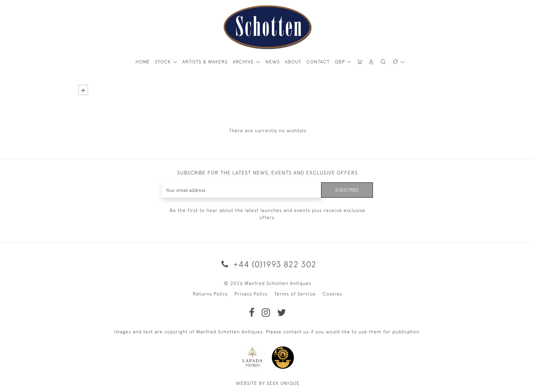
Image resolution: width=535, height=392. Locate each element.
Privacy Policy (251, 294)
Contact (318, 62)
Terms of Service (295, 294)
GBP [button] (341, 62)
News (273, 62)
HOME (143, 62)
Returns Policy (210, 294)
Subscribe (347, 190)
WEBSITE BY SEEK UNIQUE (268, 383)
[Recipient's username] (242, 190)
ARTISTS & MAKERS (205, 62)
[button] (372, 62)
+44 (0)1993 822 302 (268, 264)
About (293, 62)
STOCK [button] (164, 62)
